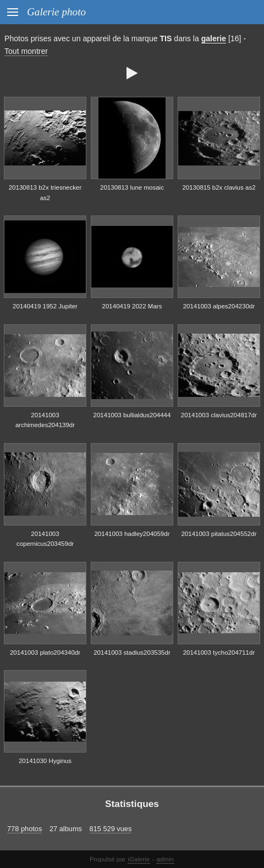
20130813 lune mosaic (132, 187)
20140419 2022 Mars (132, 306)
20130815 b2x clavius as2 (219, 187)
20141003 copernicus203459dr (45, 539)
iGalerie (139, 859)
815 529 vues (111, 829)
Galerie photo (56, 12)
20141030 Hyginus (45, 761)
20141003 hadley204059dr (132, 534)
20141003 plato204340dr (45, 653)
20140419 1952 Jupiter (45, 306)
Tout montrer (26, 51)
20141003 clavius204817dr (219, 415)
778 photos (24, 829)
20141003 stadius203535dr (132, 653)
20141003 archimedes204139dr (45, 420)
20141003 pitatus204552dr (219, 534)
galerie (214, 38)
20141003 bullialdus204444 (132, 415)
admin (165, 859)
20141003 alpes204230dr (219, 306)
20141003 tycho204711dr (219, 653)
